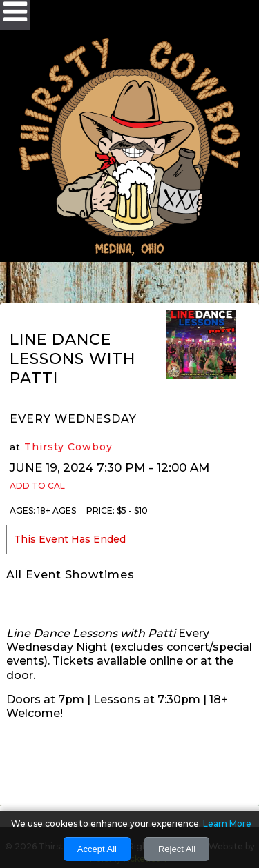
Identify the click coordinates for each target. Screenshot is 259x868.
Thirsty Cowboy (68, 447)
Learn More (227, 824)
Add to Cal (37, 486)
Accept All (97, 849)
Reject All (177, 849)
